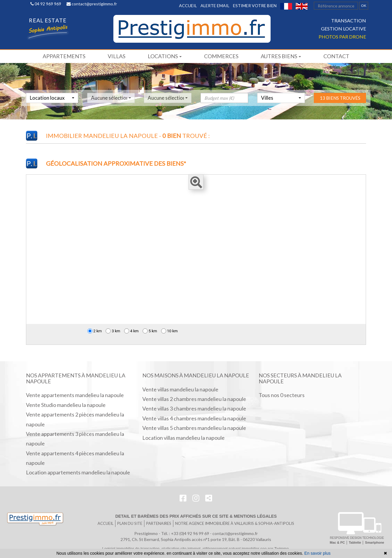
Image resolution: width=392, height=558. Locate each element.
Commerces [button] (221, 56)
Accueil (188, 6)
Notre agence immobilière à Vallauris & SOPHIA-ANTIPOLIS (235, 523)
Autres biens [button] (281, 56)
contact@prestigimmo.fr (92, 4)
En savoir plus (317, 553)
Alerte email (215, 6)
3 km (113, 331)
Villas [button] (116, 56)
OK (364, 6)
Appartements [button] (64, 56)
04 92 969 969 (46, 4)
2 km (95, 331)
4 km (131, 331)
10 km (169, 331)
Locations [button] (165, 56)
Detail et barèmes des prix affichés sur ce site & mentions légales (196, 516)
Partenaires (159, 523)
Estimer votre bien (255, 6)
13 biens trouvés (340, 110)
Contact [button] (336, 56)
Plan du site (130, 523)
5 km (150, 331)
